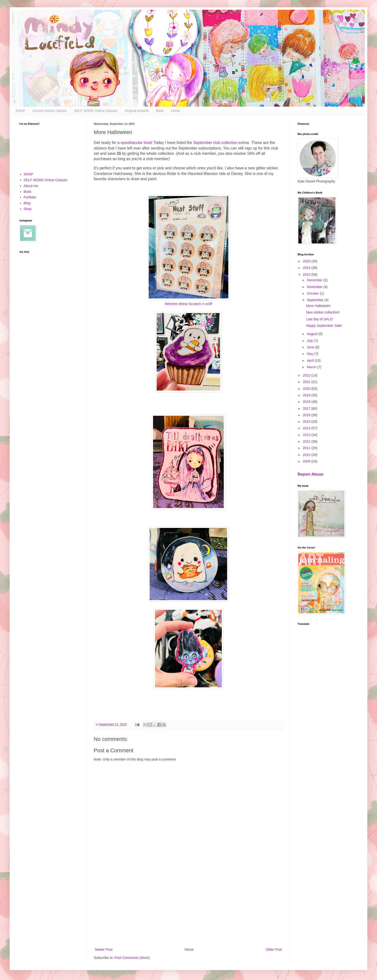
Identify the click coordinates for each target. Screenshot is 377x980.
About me (31, 186)
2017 (307, 408)
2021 (307, 382)
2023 (307, 274)
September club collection (215, 143)
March (312, 367)
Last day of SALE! (320, 319)
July (310, 341)
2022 (307, 375)
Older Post (274, 949)
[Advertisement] (188, 907)
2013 (307, 435)
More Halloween (318, 306)
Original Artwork (137, 111)
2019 (307, 395)
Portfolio (30, 197)
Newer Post (104, 949)
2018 (307, 402)
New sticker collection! (323, 312)
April (311, 361)
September (315, 300)
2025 (307, 261)
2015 (307, 422)
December (315, 280)
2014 (307, 428)
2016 (307, 415)
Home (176, 111)
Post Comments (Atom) (132, 958)
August (312, 334)
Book (160, 111)
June (311, 347)
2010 (307, 455)
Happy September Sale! (324, 326)
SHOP (20, 111)
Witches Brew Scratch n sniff (188, 304)
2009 (307, 461)
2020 (307, 389)
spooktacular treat (136, 143)
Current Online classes (50, 111)
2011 (307, 448)
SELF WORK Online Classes (96, 111)
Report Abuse (311, 474)
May (310, 354)
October (313, 293)
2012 (307, 441)
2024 (307, 268)
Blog (27, 203)
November (315, 287)
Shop (28, 209)
